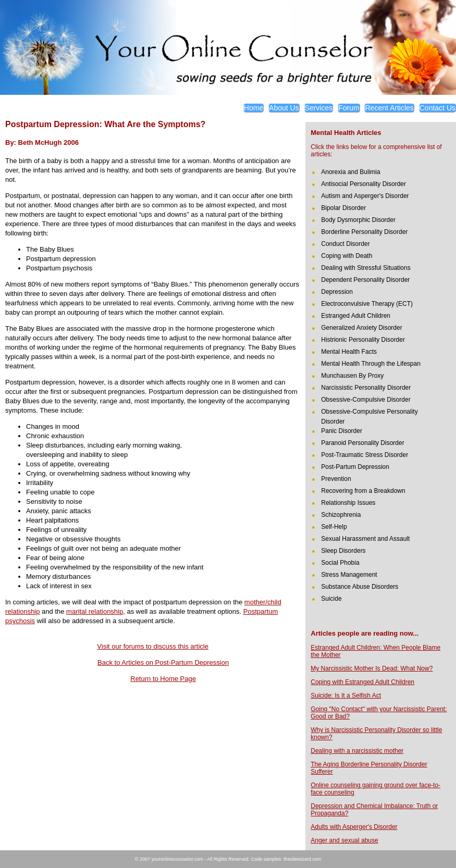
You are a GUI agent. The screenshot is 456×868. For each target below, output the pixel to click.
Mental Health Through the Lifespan (371, 364)
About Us (284, 108)
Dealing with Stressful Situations (366, 268)
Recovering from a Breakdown (363, 491)
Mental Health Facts (349, 352)
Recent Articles (389, 108)
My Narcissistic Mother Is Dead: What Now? (372, 668)
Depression (337, 292)
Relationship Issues (348, 503)
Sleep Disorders (343, 551)
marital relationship (95, 611)
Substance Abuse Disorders (360, 587)
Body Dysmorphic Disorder (358, 220)
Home (254, 108)
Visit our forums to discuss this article (153, 646)
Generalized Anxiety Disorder (361, 328)
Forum (349, 108)
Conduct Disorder (345, 244)
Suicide (331, 599)
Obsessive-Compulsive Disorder (366, 400)
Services (319, 108)
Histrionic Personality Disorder (363, 340)
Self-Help (334, 527)
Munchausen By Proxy (352, 376)
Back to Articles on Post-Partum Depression (163, 662)
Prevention (336, 479)
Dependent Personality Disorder (365, 280)
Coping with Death (347, 256)
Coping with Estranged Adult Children (362, 682)
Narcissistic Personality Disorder (366, 388)
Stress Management (349, 575)
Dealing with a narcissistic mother (357, 751)
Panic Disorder (342, 431)
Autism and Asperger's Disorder (365, 196)
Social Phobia (340, 563)
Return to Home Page (163, 679)
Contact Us (437, 108)
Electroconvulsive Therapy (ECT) (367, 304)
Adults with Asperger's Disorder (354, 827)
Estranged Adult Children (356, 316)
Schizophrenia (341, 515)
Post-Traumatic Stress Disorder (365, 455)
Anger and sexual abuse (344, 840)
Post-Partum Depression (355, 467)
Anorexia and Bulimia (350, 172)
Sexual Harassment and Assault (365, 539)
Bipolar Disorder (343, 208)
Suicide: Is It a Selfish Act (346, 696)
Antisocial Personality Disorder (363, 184)
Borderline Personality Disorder (364, 232)
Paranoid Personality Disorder (362, 443)
